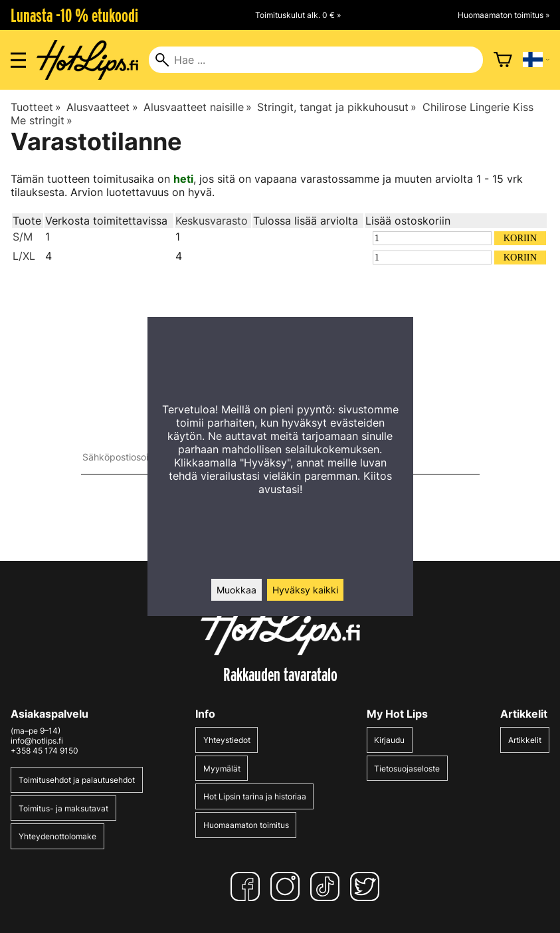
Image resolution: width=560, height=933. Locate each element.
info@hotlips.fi (37, 741)
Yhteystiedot (227, 740)
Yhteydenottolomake (57, 836)
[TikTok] (327, 886)
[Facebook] (248, 886)
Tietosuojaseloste (407, 769)
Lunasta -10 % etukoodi (74, 15)
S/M (23, 237)
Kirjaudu (389, 740)
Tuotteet (36, 107)
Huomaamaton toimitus (246, 825)
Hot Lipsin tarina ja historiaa (255, 796)
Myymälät (222, 769)
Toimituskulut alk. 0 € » (298, 15)
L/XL (24, 256)
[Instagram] (288, 886)
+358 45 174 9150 (45, 751)
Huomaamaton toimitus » (504, 15)
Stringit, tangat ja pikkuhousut (337, 107)
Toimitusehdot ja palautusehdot (77, 780)
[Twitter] (367, 886)
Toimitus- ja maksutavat (63, 808)
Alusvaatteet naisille (198, 107)
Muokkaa (236, 590)
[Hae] (316, 60)
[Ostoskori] (503, 60)
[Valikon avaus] (18, 60)
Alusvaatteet (102, 107)
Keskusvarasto (212, 221)
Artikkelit (525, 740)
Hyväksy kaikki (305, 590)
